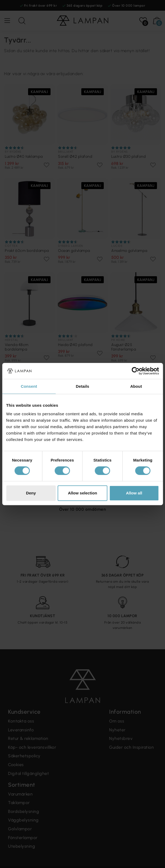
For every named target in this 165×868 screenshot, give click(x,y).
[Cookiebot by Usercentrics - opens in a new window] (135, 371)
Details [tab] (83, 386)
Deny (31, 493)
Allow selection (82, 493)
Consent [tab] (29, 386)
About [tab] (136, 386)
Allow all (134, 493)
